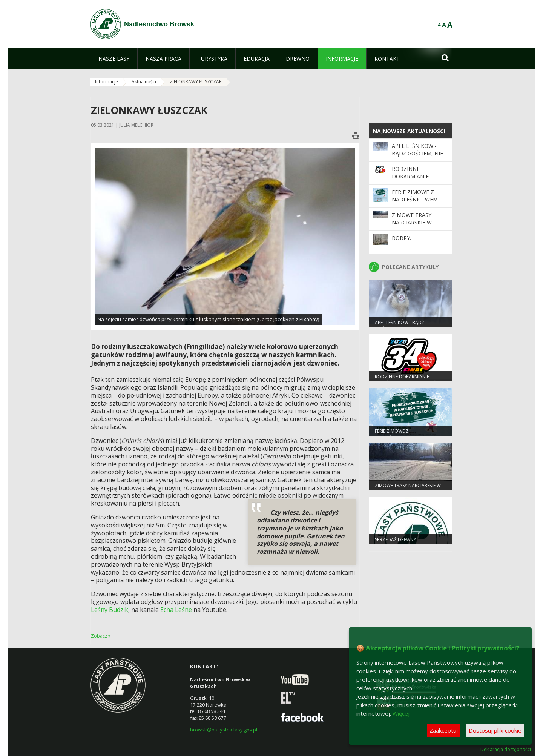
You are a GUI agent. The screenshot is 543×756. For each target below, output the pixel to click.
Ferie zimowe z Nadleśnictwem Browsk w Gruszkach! (415, 203)
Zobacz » (101, 636)
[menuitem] (114, 59)
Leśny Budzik (110, 610)
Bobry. (401, 238)
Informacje (107, 82)
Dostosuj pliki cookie (495, 730)
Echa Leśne (176, 610)
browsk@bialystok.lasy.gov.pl (224, 730)
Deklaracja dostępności (506, 750)
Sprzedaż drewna (396, 540)
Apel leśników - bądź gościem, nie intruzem (417, 154)
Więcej (401, 713)
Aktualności (144, 82)
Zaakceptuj (444, 730)
